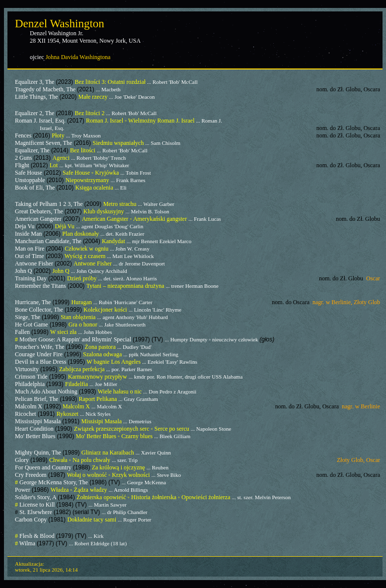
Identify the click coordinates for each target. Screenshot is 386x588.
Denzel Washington (60, 24)
